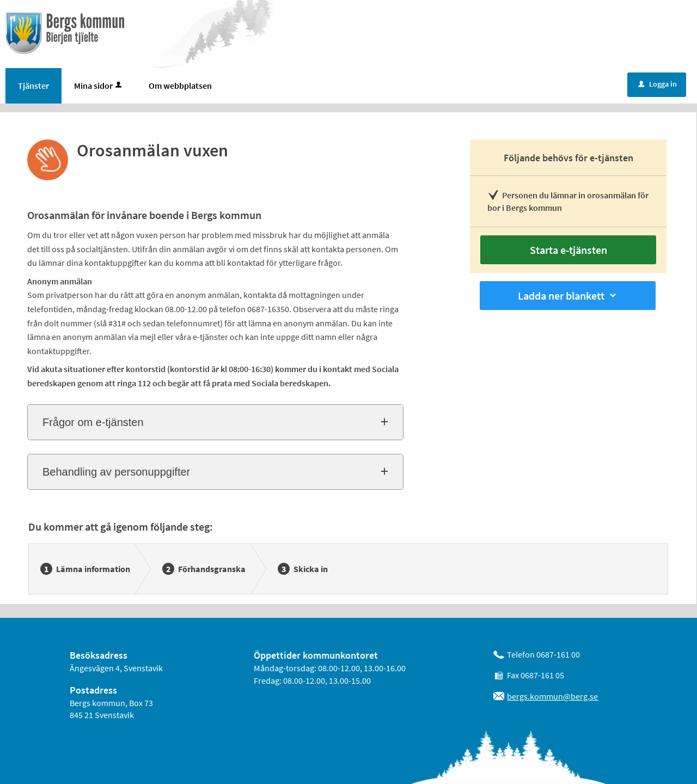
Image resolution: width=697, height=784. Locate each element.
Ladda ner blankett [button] (568, 296)
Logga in (658, 84)
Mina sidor (99, 86)
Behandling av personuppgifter (116, 472)
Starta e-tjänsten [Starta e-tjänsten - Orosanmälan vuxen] (568, 250)
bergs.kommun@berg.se (552, 696)
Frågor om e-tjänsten (93, 422)
